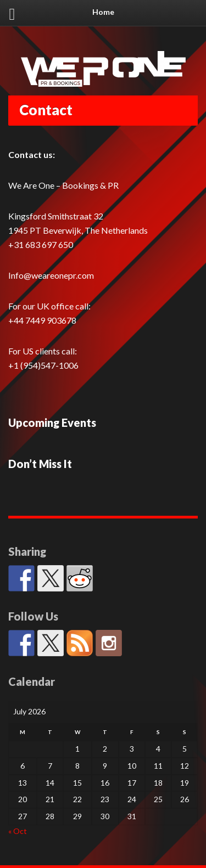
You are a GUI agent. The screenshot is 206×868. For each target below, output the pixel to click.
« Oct (18, 831)
